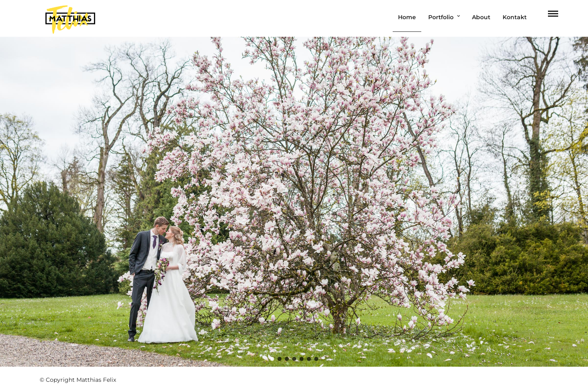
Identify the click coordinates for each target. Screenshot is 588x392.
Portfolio (441, 17)
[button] (272, 359)
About (481, 17)
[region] (294, 202)
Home (407, 17)
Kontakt (515, 17)
